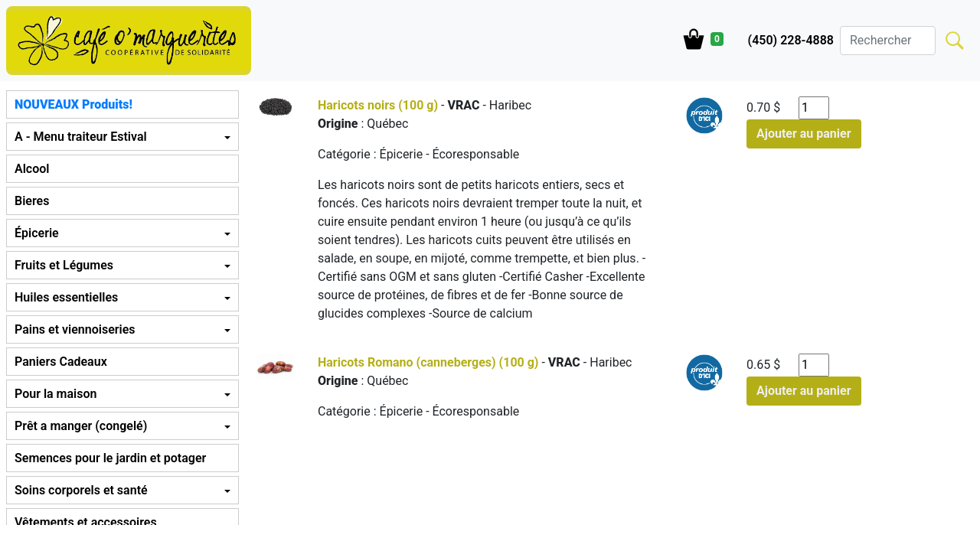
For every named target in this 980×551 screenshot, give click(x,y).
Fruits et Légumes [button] (64, 265)
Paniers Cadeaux (61, 362)
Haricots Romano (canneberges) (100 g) (428, 362)
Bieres (32, 201)
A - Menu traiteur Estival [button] (81, 137)
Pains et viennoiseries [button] (75, 329)
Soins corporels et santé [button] (81, 490)
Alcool (32, 169)
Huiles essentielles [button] (66, 297)
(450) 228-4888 (791, 40)
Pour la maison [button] (56, 394)
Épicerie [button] (37, 233)
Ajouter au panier (804, 134)
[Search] (888, 41)
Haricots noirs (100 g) (378, 105)
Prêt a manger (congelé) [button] (81, 426)
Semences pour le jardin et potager (110, 458)
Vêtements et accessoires (86, 522)
